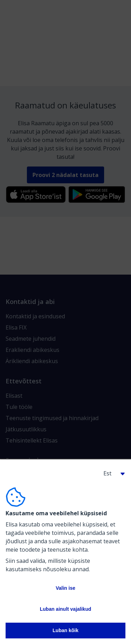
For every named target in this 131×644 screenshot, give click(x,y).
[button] (111, 473)
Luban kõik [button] (66, 630)
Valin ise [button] (65, 588)
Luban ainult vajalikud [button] (65, 609)
